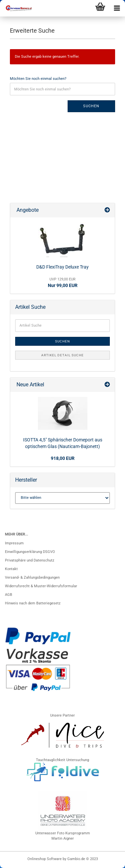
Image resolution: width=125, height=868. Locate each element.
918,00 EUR (63, 458)
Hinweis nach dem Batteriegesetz (33, 603)
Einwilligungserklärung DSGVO (30, 552)
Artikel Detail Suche (62, 355)
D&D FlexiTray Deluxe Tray (62, 267)
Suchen (91, 106)
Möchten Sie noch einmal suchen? (38, 79)
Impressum (14, 543)
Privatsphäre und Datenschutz (30, 560)
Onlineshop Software (45, 859)
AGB (9, 595)
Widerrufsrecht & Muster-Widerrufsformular (41, 586)
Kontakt (11, 569)
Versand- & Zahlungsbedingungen (32, 578)
